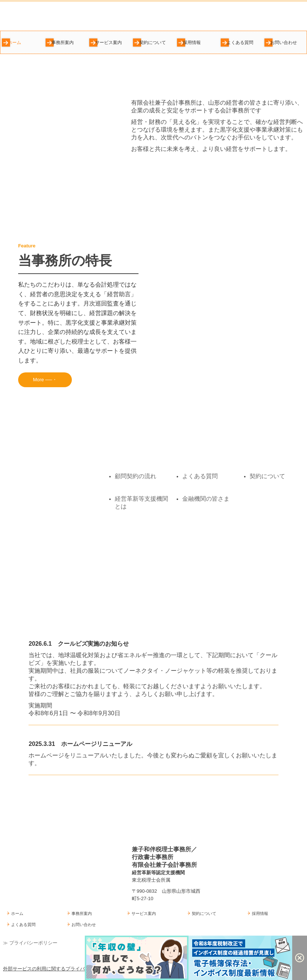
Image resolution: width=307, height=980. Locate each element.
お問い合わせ (284, 43)
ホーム (14, 43)
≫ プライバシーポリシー (30, 943)
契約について (153, 43)
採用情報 (192, 43)
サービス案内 (109, 43)
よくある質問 (240, 43)
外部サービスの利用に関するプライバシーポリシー (58, 969)
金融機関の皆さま (206, 499)
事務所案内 (63, 43)
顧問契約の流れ (136, 476)
